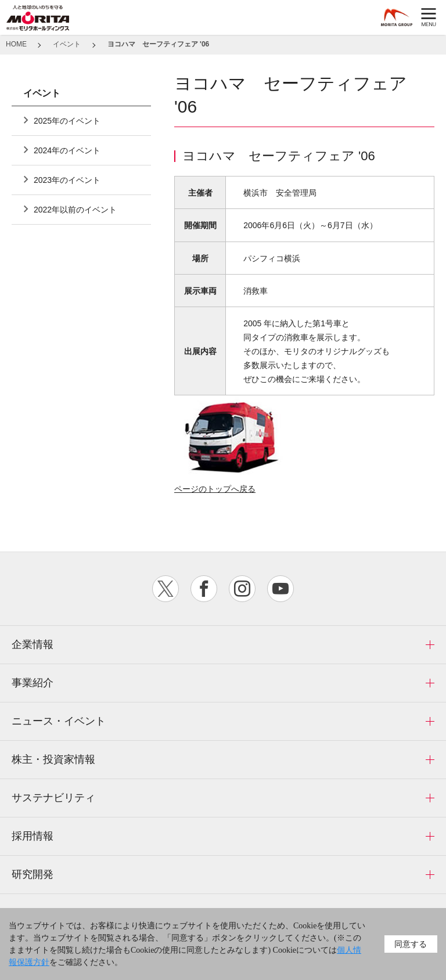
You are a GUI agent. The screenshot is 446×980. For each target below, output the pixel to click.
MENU (429, 18)
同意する (411, 944)
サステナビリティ (53, 798)
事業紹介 (33, 683)
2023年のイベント (67, 180)
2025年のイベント (67, 121)
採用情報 (33, 836)
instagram (242, 589)
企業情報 (33, 644)
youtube (280, 589)
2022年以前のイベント (75, 210)
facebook (204, 589)
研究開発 (33, 874)
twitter (166, 589)
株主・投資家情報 (53, 759)
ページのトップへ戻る (215, 489)
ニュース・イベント (59, 721)
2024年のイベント (67, 150)
